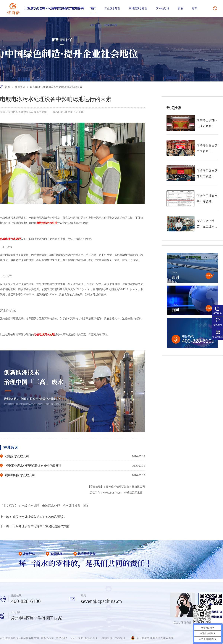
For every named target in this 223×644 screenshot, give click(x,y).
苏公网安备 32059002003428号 (155, 638)
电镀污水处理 (31, 506)
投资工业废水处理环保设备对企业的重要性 (33, 466)
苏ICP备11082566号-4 (84, 638)
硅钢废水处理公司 (17, 456)
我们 (93, 25)
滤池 (86, 506)
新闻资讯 (20, 87)
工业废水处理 (112, 8)
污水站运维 (163, 8)
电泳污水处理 (51, 506)
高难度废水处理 (138, 8)
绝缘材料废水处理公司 (20, 475)
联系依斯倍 (111, 25)
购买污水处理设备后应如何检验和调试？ (39, 517)
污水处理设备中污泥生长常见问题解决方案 (41, 526)
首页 (93, 8)
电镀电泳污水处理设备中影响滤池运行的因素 (56, 87)
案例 (181, 8)
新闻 (195, 8)
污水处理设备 (72, 506)
